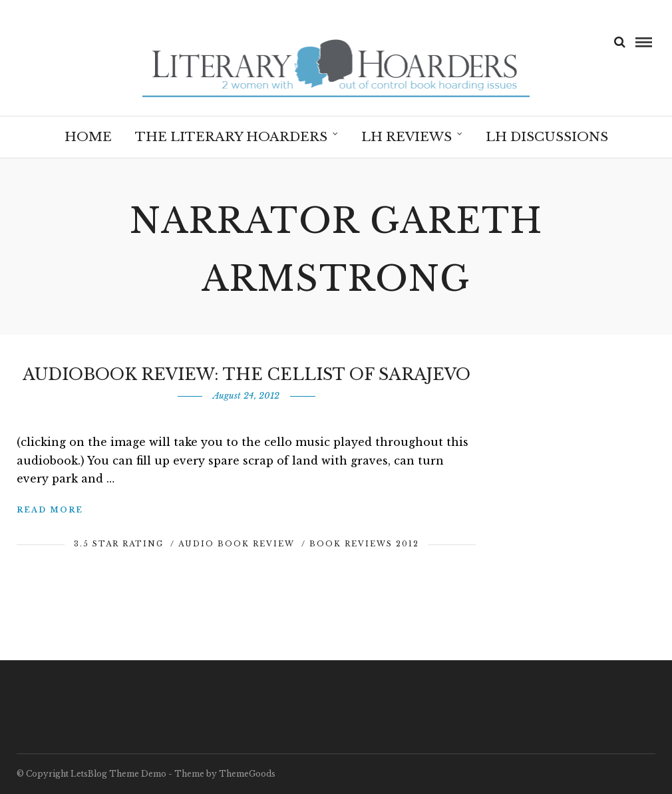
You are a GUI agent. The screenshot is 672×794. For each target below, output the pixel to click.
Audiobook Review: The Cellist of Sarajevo (247, 374)
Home (88, 137)
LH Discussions (547, 137)
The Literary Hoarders (231, 137)
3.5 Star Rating (119, 544)
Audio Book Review (237, 544)
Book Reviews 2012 (364, 544)
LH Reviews (407, 137)
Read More (50, 510)
